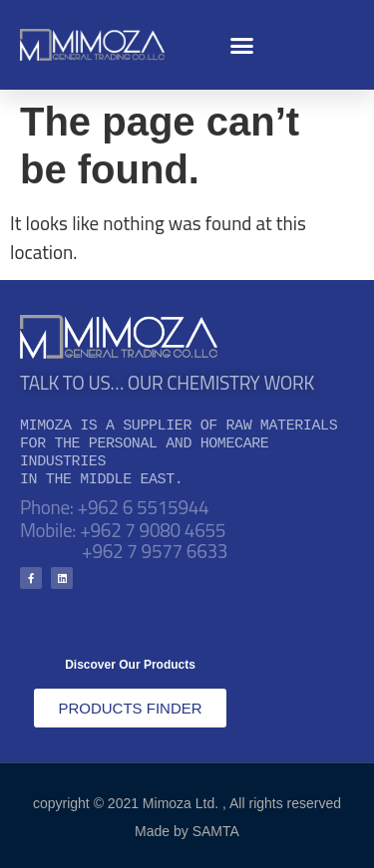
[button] (242, 45)
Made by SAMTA (187, 831)
